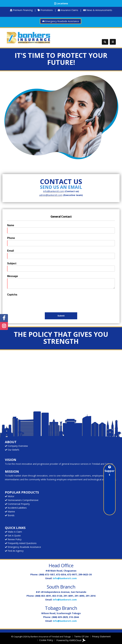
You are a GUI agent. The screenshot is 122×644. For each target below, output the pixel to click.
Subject (12, 263)
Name (11, 225)
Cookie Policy (46, 640)
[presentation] (31, 303)
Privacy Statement (101, 636)
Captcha (12, 295)
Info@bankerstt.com (65, 578)
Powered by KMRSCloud (71, 641)
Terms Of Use (81, 636)
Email (11, 251)
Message (13, 276)
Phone (11, 238)
